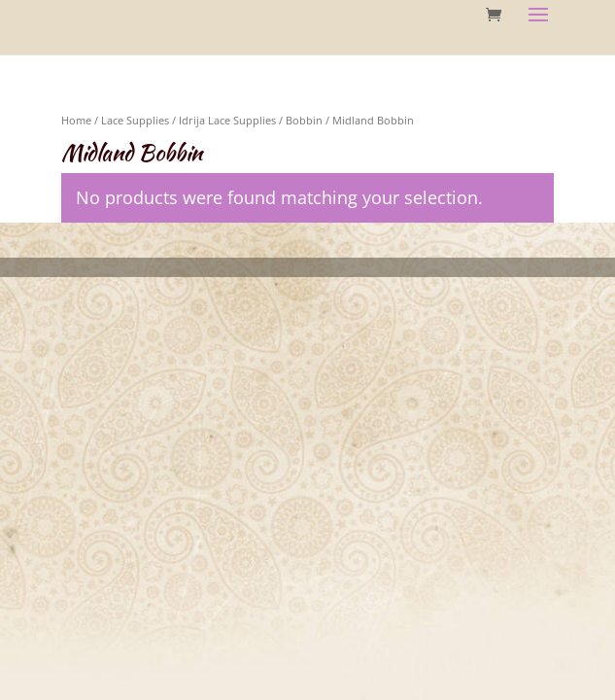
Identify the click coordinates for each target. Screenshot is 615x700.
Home (76, 120)
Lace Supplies (135, 120)
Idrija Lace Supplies (227, 120)
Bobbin (304, 120)
